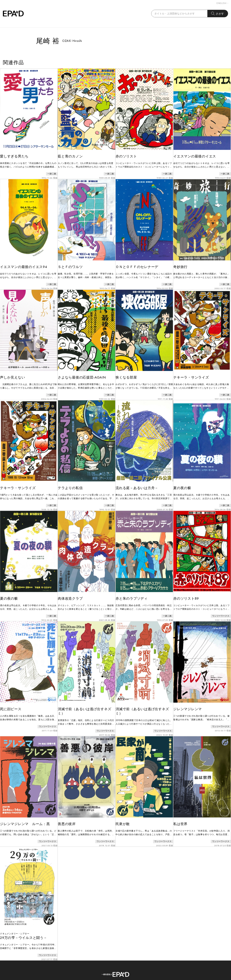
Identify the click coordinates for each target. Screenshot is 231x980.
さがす (218, 14)
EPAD (112, 978)
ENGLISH (222, 3)
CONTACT (108, 963)
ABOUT (88, 963)
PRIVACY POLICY (136, 963)
